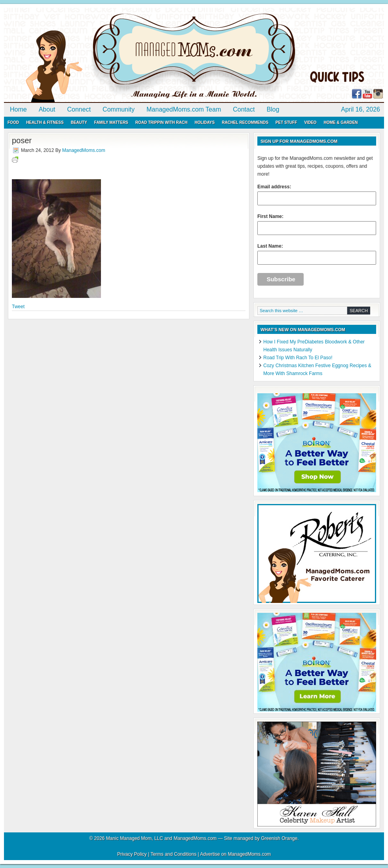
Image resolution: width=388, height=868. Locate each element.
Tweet (18, 307)
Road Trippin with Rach (162, 122)
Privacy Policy (132, 854)
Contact (244, 109)
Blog (273, 109)
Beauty (79, 122)
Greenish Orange (279, 838)
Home (18, 109)
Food (13, 122)
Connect (79, 109)
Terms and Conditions (173, 854)
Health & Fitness (45, 122)
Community (119, 109)
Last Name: (317, 254)
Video (310, 122)
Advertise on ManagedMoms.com (235, 854)
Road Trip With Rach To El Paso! (298, 358)
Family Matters (111, 122)
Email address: (317, 195)
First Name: (317, 224)
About (47, 109)
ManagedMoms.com (95, 55)
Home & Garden (340, 122)
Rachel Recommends (245, 122)
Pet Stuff (286, 122)
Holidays (204, 122)
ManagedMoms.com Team (184, 109)
